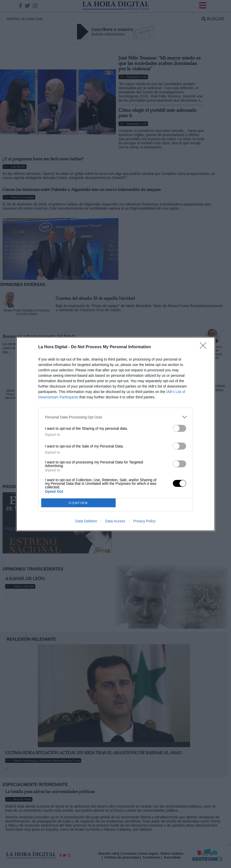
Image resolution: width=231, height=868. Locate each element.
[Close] (205, 347)
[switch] (179, 428)
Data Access (115, 521)
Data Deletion (86, 521)
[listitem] (116, 417)
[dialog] (116, 434)
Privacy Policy (144, 521)
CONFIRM (78, 503)
